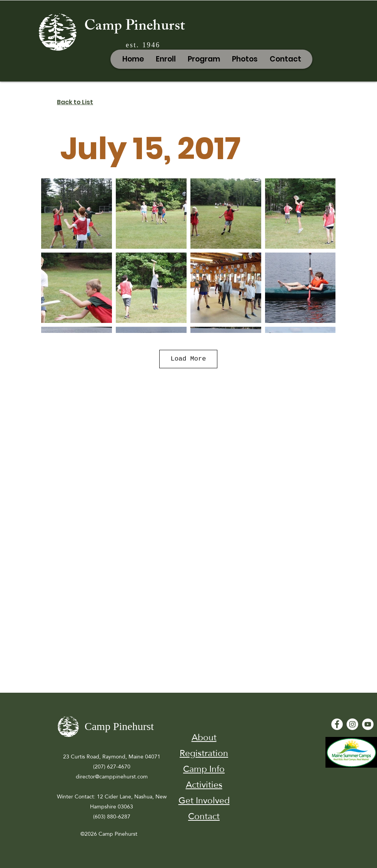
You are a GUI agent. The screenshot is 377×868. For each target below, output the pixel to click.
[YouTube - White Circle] (368, 724)
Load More (188, 359)
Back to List (75, 102)
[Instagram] (352, 724)
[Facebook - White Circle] (337, 724)
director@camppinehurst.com (112, 777)
